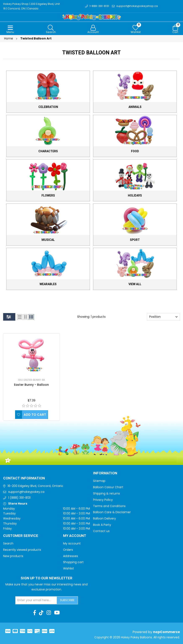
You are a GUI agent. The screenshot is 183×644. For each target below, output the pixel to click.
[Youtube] (57, 613)
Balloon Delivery (104, 518)
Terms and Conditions (109, 506)
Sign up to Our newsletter (47, 578)
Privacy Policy (103, 500)
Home (9, 38)
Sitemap (99, 481)
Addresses (71, 556)
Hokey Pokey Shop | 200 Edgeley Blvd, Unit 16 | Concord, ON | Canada (31, 6)
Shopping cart (73, 562)
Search (8, 543)
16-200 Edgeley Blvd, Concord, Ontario (35, 486)
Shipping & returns (106, 493)
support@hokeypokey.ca (26, 492)
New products (13, 556)
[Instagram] (49, 613)
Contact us (101, 531)
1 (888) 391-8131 (19, 498)
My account (72, 543)
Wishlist (69, 568)
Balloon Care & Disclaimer (112, 512)
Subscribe (67, 600)
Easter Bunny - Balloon (31, 385)
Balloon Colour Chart (108, 487)
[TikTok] (41, 613)
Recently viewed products (22, 550)
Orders (68, 550)
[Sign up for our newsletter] (36, 600)
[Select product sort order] (163, 317)
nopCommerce (166, 632)
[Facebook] (35, 613)
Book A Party (102, 525)
